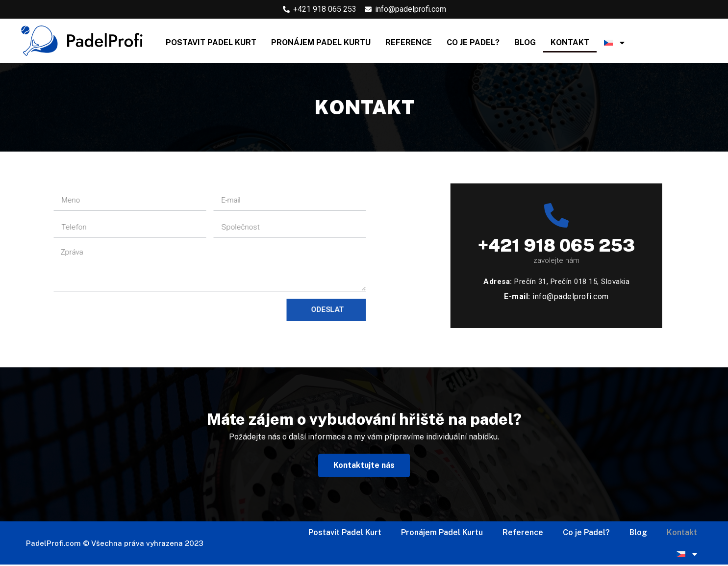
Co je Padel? (473, 42)
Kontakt (570, 42)
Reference (409, 42)
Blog (525, 42)
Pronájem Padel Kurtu (321, 42)
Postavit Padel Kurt (211, 42)
